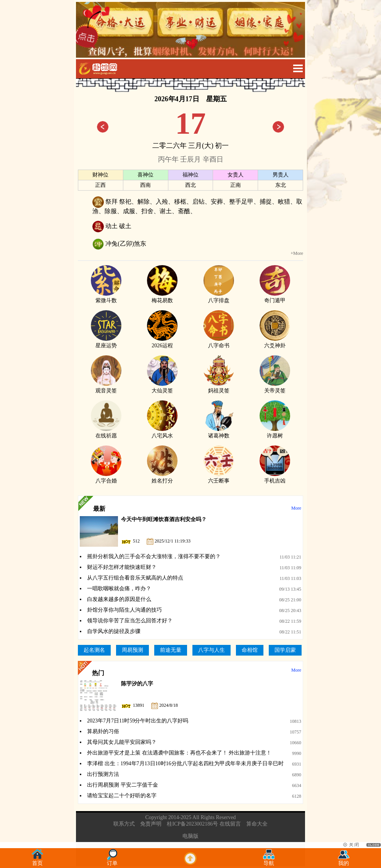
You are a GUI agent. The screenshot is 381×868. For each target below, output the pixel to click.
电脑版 (190, 836)
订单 (112, 861)
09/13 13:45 (290, 589)
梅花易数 (162, 297)
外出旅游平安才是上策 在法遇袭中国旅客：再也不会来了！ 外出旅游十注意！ (179, 753)
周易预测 (132, 650)
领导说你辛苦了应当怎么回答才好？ (130, 621)
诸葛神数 (219, 432)
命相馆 (250, 650)
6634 (297, 785)
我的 (344, 861)
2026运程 (162, 342)
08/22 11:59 (290, 621)
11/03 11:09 (290, 568)
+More (297, 253)
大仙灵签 (162, 387)
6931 (297, 764)
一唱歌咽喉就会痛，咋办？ (119, 589)
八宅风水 (162, 432)
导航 (269, 861)
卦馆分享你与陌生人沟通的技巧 (124, 610)
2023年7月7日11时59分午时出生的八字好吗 (138, 721)
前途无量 (171, 650)
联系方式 (124, 824)
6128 (297, 796)
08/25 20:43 (290, 611)
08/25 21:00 (290, 600)
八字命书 (219, 342)
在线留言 (230, 824)
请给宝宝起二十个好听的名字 (122, 796)
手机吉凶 (275, 478)
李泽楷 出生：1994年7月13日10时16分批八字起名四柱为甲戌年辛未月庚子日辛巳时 (185, 764)
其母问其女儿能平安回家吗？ (122, 742)
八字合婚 (106, 478)
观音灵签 (106, 387)
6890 (297, 775)
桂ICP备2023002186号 (192, 824)
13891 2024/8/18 (149, 705)
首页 (37, 861)
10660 (295, 743)
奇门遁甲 (275, 297)
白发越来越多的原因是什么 (119, 599)
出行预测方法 (103, 774)
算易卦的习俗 (103, 731)
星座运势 (106, 342)
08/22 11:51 (290, 632)
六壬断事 (219, 478)
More (296, 508)
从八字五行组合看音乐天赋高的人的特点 (135, 578)
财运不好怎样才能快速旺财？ (122, 567)
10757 (295, 732)
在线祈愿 (106, 432)
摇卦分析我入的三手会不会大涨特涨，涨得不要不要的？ (154, 556)
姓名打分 (162, 478)
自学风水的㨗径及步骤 (114, 631)
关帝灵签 (275, 387)
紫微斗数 (106, 297)
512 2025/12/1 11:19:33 (156, 541)
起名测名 (94, 650)
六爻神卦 (275, 342)
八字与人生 (211, 650)
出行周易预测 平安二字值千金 (123, 785)
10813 (295, 721)
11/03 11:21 (290, 557)
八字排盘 (219, 297)
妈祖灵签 (219, 387)
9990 (297, 753)
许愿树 (275, 432)
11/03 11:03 (290, 578)
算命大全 (257, 824)
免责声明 (151, 824)
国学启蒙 (285, 650)
